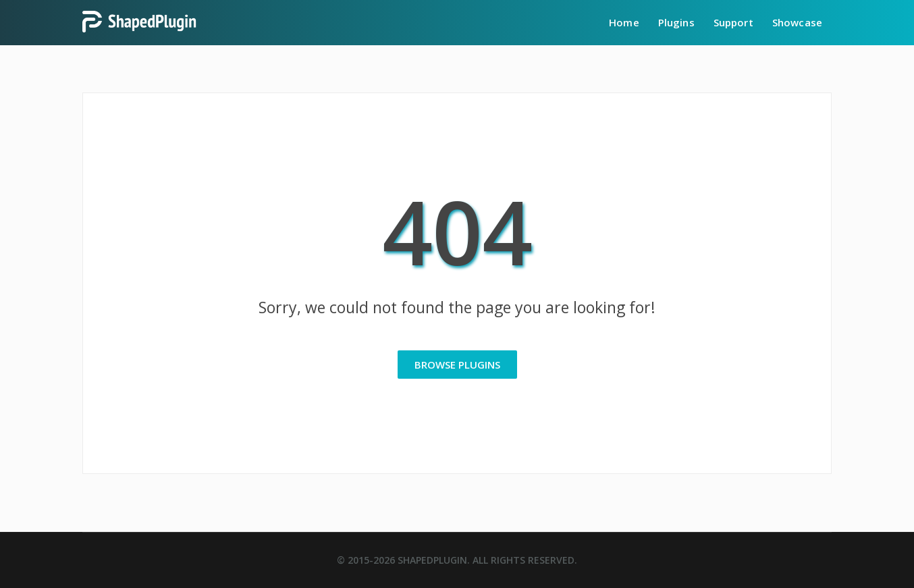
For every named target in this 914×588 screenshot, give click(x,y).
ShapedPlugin (432, 560)
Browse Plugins (457, 365)
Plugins (676, 22)
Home (624, 22)
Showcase (797, 22)
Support (733, 22)
